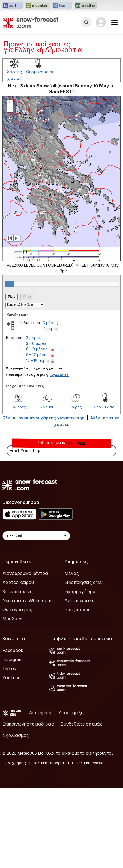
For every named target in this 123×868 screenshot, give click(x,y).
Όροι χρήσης (14, 763)
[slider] (9, 284)
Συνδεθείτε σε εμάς (82, 724)
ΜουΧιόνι (12, 619)
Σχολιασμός (16, 735)
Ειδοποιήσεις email (84, 582)
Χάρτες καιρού (18, 582)
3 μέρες (50, 323)
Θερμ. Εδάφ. (105, 407)
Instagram (12, 659)
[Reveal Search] (86, 22)
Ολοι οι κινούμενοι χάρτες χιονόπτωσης (43, 418)
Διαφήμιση (40, 713)
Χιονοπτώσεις (17, 591)
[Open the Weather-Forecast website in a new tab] (86, 6)
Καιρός (76, 407)
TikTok (9, 668)
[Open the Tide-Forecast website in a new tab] (62, 6)
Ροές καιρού (78, 610)
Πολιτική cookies (91, 763)
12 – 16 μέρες (38, 361)
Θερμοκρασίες (40, 72)
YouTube (11, 677)
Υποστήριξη (71, 713)
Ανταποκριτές (79, 600)
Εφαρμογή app (80, 591)
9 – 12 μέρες (37, 355)
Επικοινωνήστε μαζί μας (28, 724)
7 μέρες (50, 329)
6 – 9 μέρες (37, 349)
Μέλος (72, 573)
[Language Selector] (36, 536)
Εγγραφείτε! (60, 375)
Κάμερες (18, 407)
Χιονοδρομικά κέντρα (25, 573)
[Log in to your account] (101, 22)
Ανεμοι (47, 407)
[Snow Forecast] (31, 22)
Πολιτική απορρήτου (51, 763)
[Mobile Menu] (114, 22)
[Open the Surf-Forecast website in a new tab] (12, 6)
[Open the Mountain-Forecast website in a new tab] (37, 6)
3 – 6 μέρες (37, 343)
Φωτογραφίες (17, 610)
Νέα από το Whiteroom (27, 600)
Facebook (13, 650)
